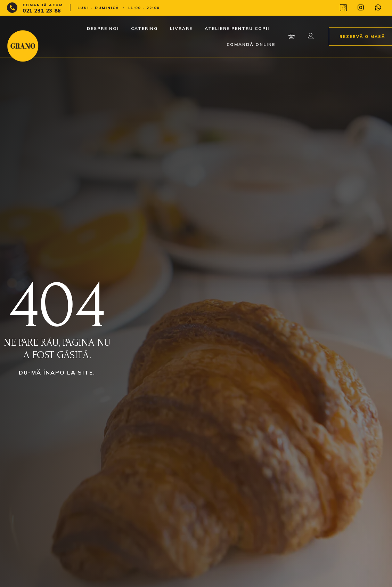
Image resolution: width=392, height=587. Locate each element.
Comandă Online (251, 44)
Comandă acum (43, 5)
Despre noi (103, 28)
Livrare (181, 28)
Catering (144, 28)
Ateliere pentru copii (237, 28)
